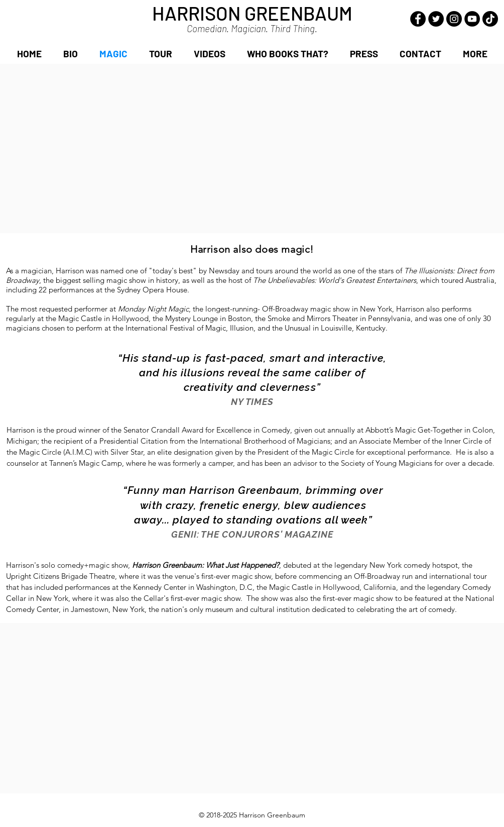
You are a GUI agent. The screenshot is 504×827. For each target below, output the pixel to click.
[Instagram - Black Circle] (454, 19)
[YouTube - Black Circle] (472, 19)
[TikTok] (490, 19)
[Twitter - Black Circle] (436, 19)
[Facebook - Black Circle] (418, 19)
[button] (475, 54)
